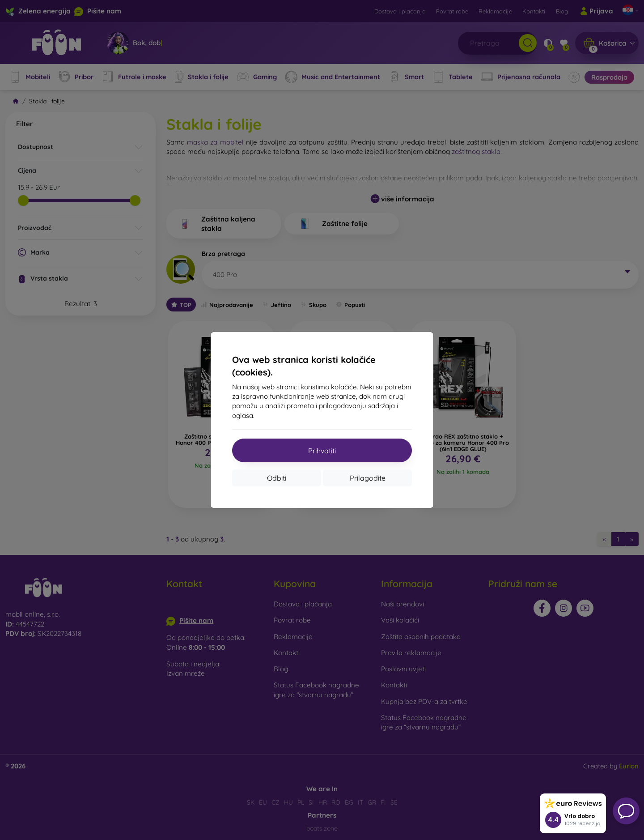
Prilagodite (368, 478)
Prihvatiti (322, 451)
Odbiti (277, 478)
